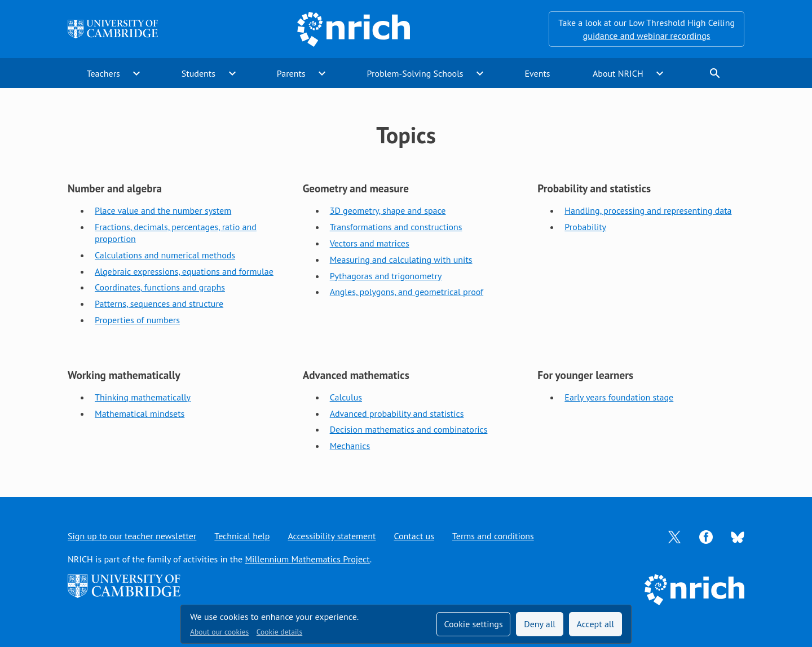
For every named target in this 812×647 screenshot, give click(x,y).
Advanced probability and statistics (397, 413)
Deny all (540, 624)
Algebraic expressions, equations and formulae (184, 271)
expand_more (136, 73)
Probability (585, 227)
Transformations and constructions (396, 227)
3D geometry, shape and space (388, 210)
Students (198, 73)
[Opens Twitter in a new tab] (674, 536)
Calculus (346, 397)
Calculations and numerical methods (165, 255)
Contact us (414, 536)
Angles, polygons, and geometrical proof (407, 292)
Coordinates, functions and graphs (160, 287)
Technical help (242, 536)
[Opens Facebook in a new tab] (706, 536)
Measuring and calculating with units (401, 259)
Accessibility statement (332, 536)
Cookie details (279, 632)
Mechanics (350, 446)
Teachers (103, 73)
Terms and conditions (493, 536)
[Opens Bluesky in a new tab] (738, 536)
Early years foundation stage (619, 397)
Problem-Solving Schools (415, 73)
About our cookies (219, 632)
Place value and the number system (163, 210)
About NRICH (618, 73)
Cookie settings (473, 624)
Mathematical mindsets (140, 413)
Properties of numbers (137, 320)
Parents (291, 73)
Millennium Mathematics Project (307, 559)
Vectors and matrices (370, 243)
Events (537, 73)
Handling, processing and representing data (648, 210)
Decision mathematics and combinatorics (409, 429)
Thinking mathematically (143, 397)
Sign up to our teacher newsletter (132, 536)
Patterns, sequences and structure (159, 303)
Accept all (596, 624)
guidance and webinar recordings (647, 36)
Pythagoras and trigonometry (386, 276)
